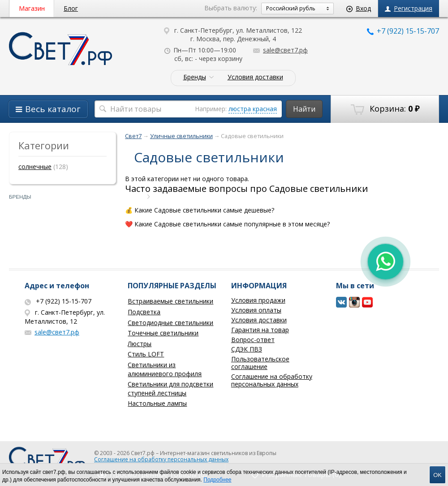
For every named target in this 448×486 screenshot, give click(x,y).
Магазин (32, 8)
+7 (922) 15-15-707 (403, 31)
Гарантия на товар (260, 330)
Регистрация (409, 8)
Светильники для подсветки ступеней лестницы (170, 388)
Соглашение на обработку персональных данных (272, 380)
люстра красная (253, 109)
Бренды (195, 77)
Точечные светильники (163, 333)
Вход (359, 8)
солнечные (35, 167)
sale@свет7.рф (280, 50)
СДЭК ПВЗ (247, 349)
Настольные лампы (157, 403)
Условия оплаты (256, 310)
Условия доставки (255, 77)
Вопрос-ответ (253, 340)
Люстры (140, 344)
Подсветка (144, 312)
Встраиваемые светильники (170, 301)
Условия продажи (258, 300)
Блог (71, 8)
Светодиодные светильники (170, 323)
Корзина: (385, 109)
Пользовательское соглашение (260, 363)
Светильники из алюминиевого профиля (165, 369)
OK (437, 475)
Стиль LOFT (146, 354)
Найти (304, 109)
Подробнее (217, 480)
